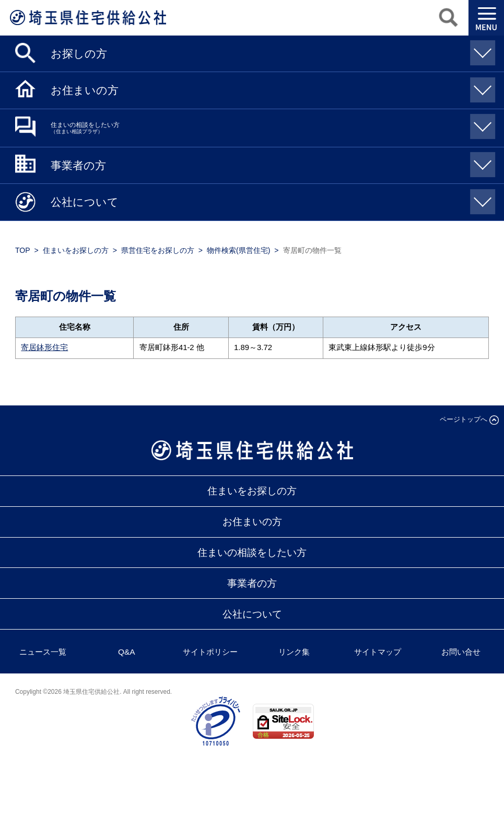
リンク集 (294, 652)
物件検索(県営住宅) (238, 250)
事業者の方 (271, 162)
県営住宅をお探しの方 (158, 250)
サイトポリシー (210, 652)
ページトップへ (464, 419)
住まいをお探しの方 (76, 250)
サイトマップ (378, 652)
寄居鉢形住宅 (44, 347)
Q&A (127, 652)
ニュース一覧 (43, 652)
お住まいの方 (271, 87)
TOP (23, 250)
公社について (271, 199)
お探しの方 (271, 50)
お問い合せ (461, 652)
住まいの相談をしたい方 (271, 124)
